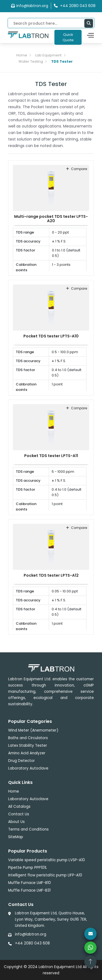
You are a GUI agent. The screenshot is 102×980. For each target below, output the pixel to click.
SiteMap (16, 837)
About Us (16, 822)
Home (22, 55)
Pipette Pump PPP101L (28, 868)
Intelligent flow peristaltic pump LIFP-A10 (45, 875)
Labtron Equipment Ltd (60, 967)
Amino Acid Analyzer (27, 753)
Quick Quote (68, 37)
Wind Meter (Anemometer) (33, 730)
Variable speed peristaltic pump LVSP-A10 (47, 860)
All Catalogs (19, 807)
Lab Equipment (48, 55)
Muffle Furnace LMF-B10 (30, 883)
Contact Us (19, 814)
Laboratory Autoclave (28, 768)
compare (77, 169)
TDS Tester (62, 61)
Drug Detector (21, 761)
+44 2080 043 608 (32, 943)
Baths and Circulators (28, 738)
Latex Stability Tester (28, 746)
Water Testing (31, 61)
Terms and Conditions (28, 829)
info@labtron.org (30, 6)
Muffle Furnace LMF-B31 (29, 890)
